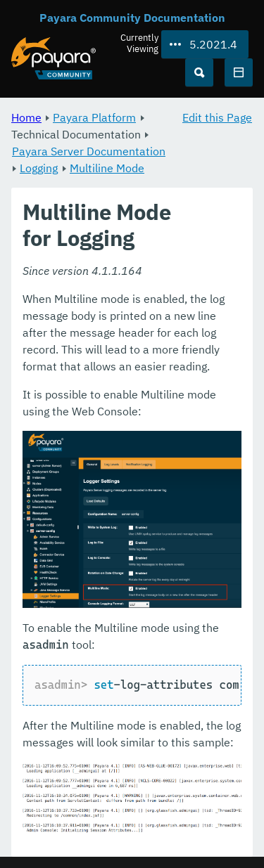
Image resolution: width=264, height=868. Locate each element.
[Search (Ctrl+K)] (199, 72)
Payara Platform (94, 117)
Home (26, 117)
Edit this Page (217, 117)
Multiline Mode (107, 168)
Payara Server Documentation (89, 151)
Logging (39, 168)
